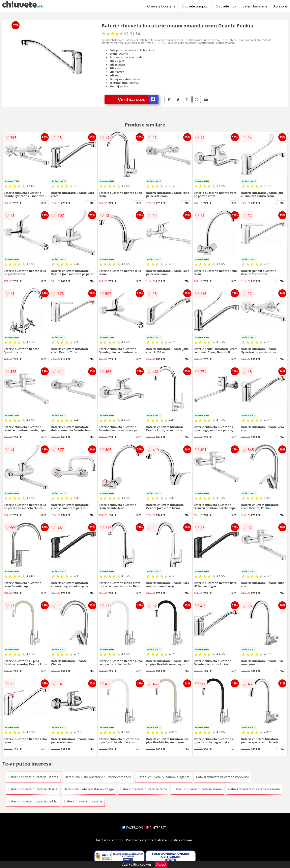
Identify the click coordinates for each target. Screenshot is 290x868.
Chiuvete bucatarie (161, 6)
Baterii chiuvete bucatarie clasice (33, 789)
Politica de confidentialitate (146, 840)
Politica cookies (181, 840)
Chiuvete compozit (196, 6)
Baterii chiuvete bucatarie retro (144, 789)
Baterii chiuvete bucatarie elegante (164, 777)
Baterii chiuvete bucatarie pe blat (33, 801)
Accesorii (280, 6)
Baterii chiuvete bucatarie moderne (223, 777)
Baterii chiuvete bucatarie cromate (254, 789)
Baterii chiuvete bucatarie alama (198, 789)
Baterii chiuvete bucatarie (83, 801)
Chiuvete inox (226, 6)
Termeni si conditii (109, 840)
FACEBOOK (132, 828)
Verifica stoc (138, 99)
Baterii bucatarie (255, 6)
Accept (161, 864)
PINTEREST (156, 828)
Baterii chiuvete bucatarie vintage (89, 789)
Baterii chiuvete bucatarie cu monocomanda (98, 777)
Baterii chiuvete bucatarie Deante (33, 777)
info (44, 203)
